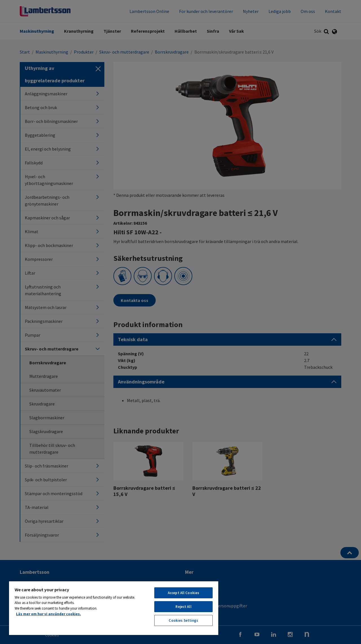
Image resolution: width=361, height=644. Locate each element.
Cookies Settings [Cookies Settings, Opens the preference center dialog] (183, 620)
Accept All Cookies (183, 593)
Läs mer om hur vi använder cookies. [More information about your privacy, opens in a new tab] (49, 614)
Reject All (183, 607)
